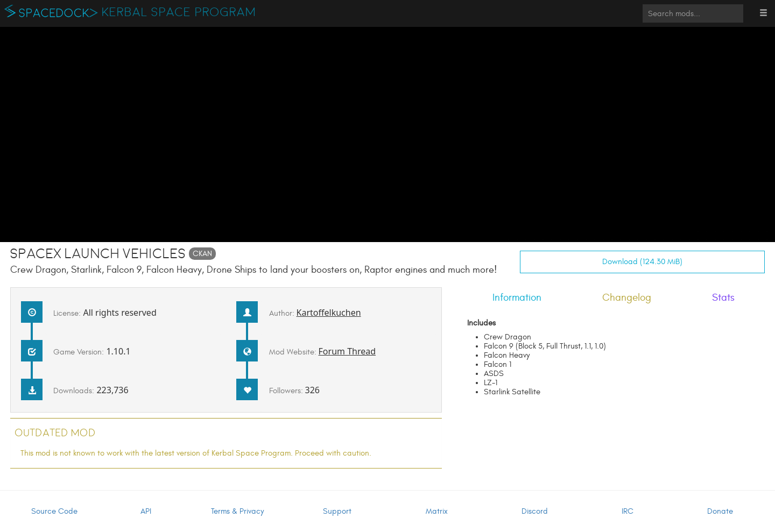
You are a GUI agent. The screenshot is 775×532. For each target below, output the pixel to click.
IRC (628, 511)
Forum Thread (347, 351)
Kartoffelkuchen (329, 313)
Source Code (54, 511)
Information (517, 297)
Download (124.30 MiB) (642, 262)
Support (337, 511)
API (146, 511)
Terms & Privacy (237, 511)
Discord (535, 511)
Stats (723, 297)
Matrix (437, 511)
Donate (720, 511)
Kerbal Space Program (179, 12)
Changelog (627, 297)
